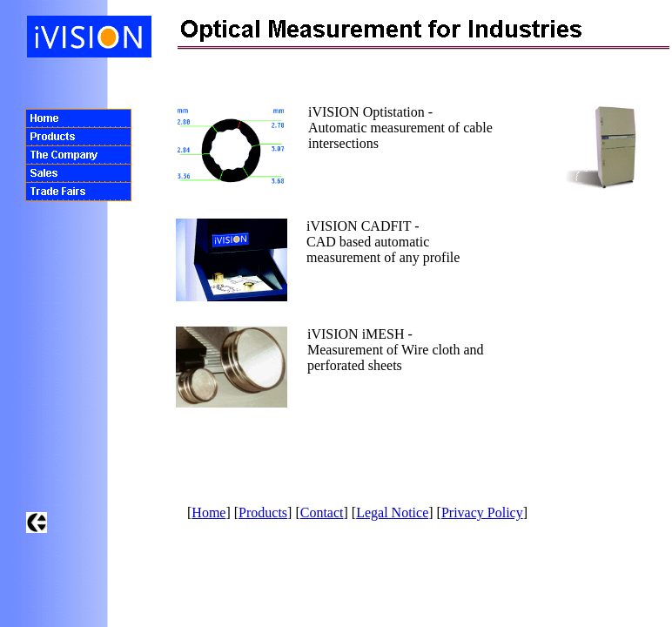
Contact (322, 512)
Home (208, 512)
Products (263, 512)
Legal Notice (392, 512)
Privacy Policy (482, 512)
